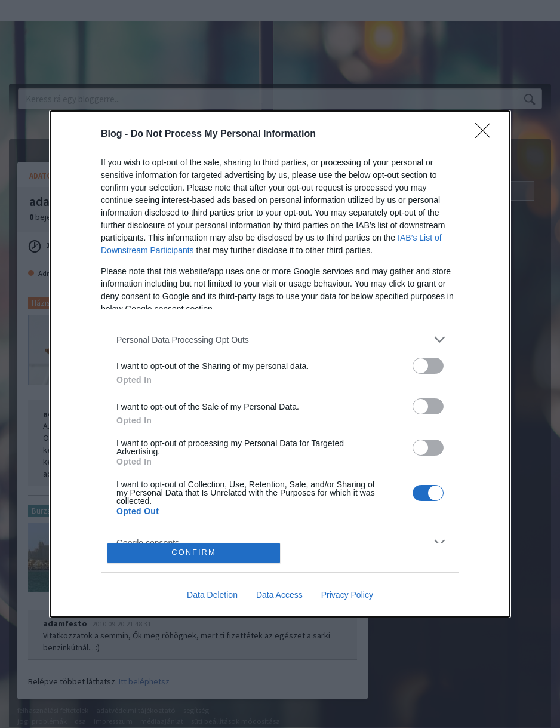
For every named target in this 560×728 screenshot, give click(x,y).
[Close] (487, 134)
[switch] (428, 366)
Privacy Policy (347, 595)
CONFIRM (194, 553)
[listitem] (280, 340)
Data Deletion (212, 595)
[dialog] (280, 364)
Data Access (279, 595)
